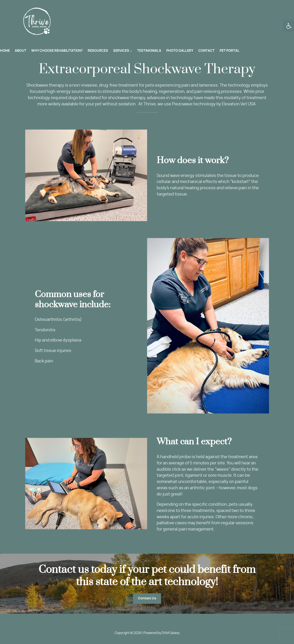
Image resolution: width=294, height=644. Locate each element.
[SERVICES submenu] (131, 51)
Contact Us (147, 598)
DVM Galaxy (171, 633)
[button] (289, 26)
